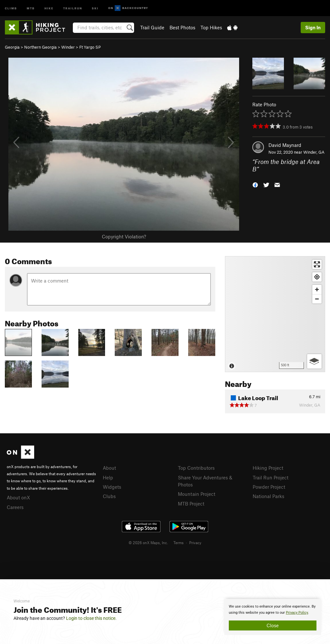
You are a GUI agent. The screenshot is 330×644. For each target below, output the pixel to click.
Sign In (313, 27)
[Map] (275, 314)
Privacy (195, 543)
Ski (95, 8)
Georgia (12, 47)
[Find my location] (317, 277)
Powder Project (269, 487)
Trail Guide (152, 27)
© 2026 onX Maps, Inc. (148, 543)
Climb (11, 8)
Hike (49, 8)
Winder (68, 47)
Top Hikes (211, 27)
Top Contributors (196, 468)
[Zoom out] (317, 299)
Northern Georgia (40, 47)
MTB (31, 8)
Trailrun (73, 8)
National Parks (268, 496)
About (109, 468)
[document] (273, 617)
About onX (18, 497)
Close (273, 625)
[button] (255, 184)
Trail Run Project (271, 477)
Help (108, 477)
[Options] (314, 361)
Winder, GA (314, 152)
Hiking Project (268, 468)
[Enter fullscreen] (317, 264)
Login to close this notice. (91, 618)
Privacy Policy (297, 613)
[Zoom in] (317, 289)
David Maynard (285, 145)
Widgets (112, 487)
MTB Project (191, 504)
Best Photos (182, 27)
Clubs (109, 496)
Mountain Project (197, 494)
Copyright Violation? (124, 236)
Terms (179, 543)
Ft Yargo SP (90, 47)
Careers (15, 507)
